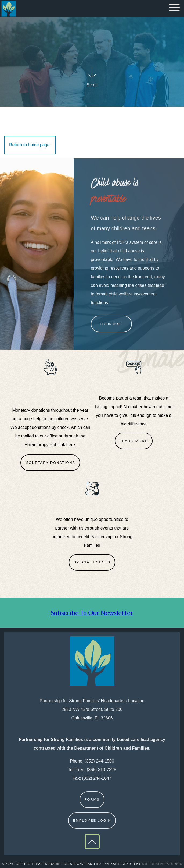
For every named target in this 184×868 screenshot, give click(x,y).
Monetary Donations (50, 463)
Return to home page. (30, 145)
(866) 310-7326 (101, 770)
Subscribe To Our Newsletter (92, 613)
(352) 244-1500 (99, 761)
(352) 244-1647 (97, 778)
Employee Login (92, 821)
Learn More (111, 324)
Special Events (92, 562)
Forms (92, 800)
